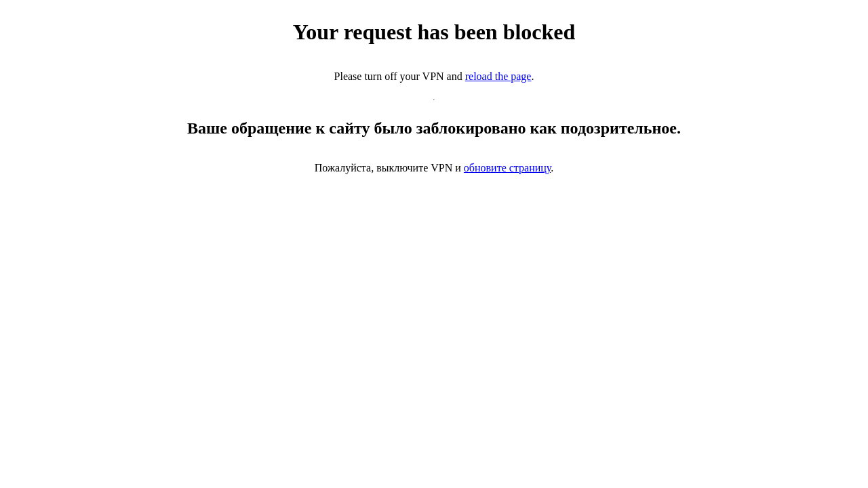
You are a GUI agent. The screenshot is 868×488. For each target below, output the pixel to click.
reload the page (498, 76)
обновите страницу (507, 168)
